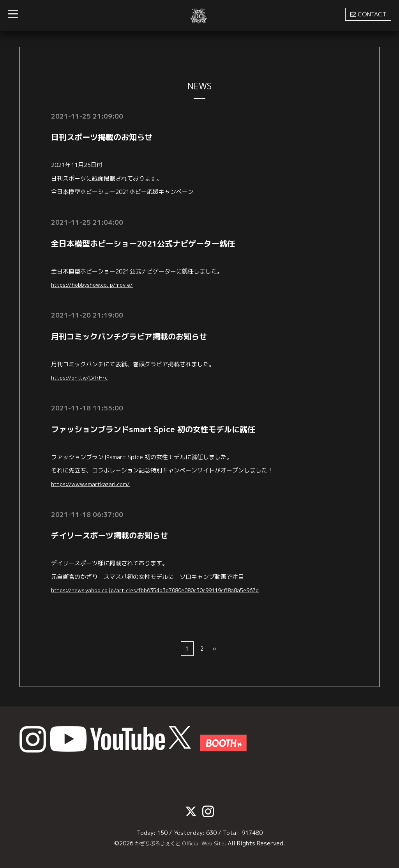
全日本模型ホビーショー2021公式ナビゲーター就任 (143, 243)
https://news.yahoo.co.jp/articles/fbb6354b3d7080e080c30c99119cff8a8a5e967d (168, 590)
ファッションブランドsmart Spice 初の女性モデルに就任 (153, 429)
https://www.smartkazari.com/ (94, 484)
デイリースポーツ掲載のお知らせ (109, 535)
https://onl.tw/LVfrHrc (83, 377)
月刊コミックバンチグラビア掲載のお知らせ (129, 336)
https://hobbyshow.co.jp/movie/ (97, 285)
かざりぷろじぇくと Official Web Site (180, 843)
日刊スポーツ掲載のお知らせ (102, 137)
